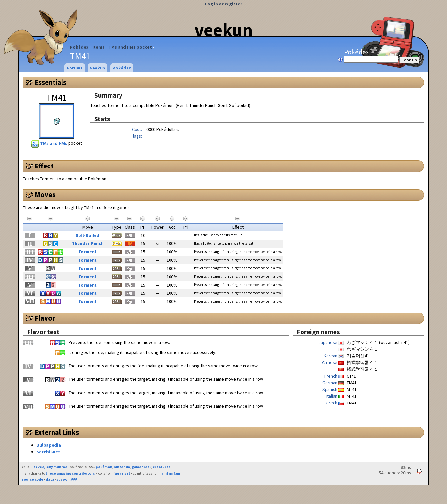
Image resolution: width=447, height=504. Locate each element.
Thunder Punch (88, 243)
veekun (223, 30)
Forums (75, 68)
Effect (44, 166)
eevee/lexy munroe (50, 467)
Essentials (50, 82)
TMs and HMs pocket (130, 47)
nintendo (122, 467)
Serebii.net (48, 452)
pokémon (104, 467)
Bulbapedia (49, 445)
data (50, 479)
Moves (45, 195)
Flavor (45, 318)
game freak (141, 467)
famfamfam (170, 473)
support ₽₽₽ (67, 479)
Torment (87, 252)
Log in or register (224, 4)
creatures (162, 467)
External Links (57, 432)
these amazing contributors (70, 473)
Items (98, 47)
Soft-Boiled (87, 235)
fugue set (122, 473)
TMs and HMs (50, 143)
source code (33, 479)
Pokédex (79, 47)
